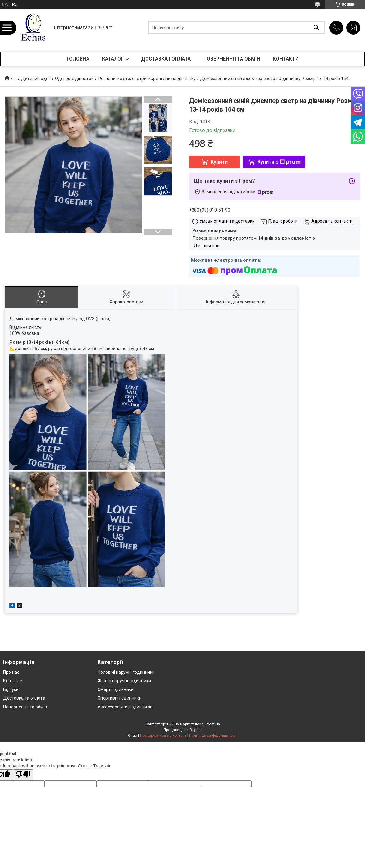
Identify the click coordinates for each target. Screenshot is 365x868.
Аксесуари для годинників (125, 707)
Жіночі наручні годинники (124, 681)
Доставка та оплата (24, 698)
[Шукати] (316, 28)
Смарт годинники (116, 689)
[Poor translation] (23, 775)
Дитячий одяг (36, 79)
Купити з (279, 162)
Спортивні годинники (120, 698)
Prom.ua (213, 724)
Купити (219, 162)
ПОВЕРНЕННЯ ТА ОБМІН (232, 59)
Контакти (13, 681)
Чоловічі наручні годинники (126, 672)
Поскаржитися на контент (163, 736)
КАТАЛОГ (113, 59)
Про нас (11, 672)
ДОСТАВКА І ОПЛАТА (166, 59)
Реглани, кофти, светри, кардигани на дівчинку (147, 79)
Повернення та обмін (25, 707)
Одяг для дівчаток (74, 79)
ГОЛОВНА (78, 59)
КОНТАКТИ (286, 59)
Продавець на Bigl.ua (183, 730)
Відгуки (11, 689)
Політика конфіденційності (213, 736)
